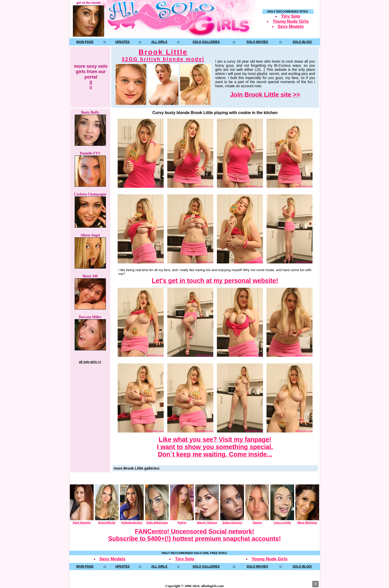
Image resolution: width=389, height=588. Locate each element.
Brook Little (163, 55)
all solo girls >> (90, 362)
